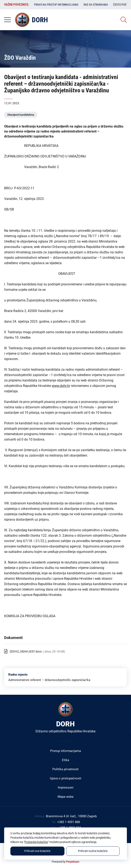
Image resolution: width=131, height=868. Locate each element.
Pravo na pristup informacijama (56, 5)
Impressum (66, 788)
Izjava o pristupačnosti (66, 778)
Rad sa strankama (96, 5)
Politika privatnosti (65, 769)
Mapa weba (65, 797)
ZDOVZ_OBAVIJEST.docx (26, 651)
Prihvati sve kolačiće (37, 851)
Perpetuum (73, 862)
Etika (65, 760)
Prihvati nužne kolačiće (93, 851)
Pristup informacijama (65, 751)
